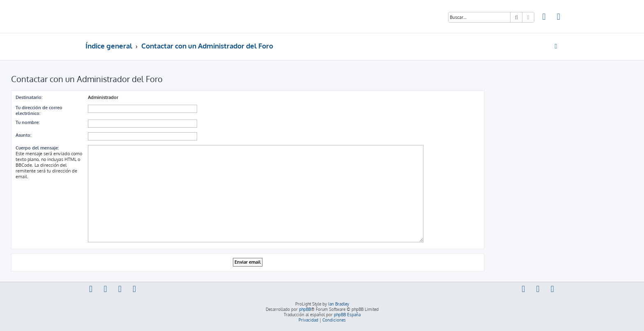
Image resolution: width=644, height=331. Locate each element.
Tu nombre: (28, 122)
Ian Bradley (339, 304)
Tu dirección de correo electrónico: (39, 110)
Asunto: (23, 135)
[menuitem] (544, 18)
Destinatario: (29, 97)
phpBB (305, 309)
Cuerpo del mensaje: (37, 148)
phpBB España (347, 315)
